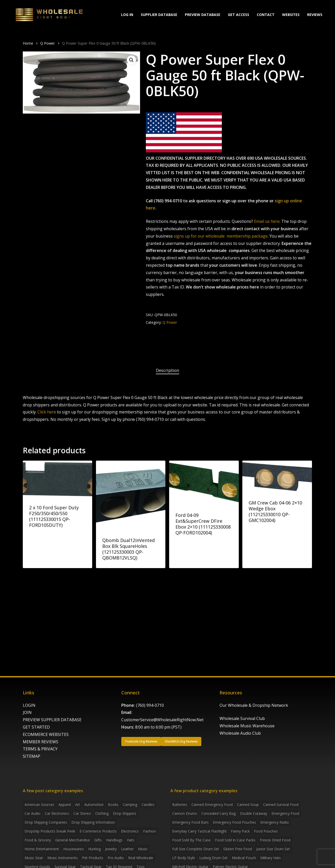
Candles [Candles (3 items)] (148, 804)
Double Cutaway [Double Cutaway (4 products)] (254, 813)
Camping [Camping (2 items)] (130, 804)
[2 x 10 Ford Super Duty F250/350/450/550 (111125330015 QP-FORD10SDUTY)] (57, 479)
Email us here (267, 221)
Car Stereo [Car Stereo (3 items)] (82, 813)
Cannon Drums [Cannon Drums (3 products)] (185, 813)
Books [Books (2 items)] (113, 804)
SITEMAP (32, 756)
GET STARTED (36, 727)
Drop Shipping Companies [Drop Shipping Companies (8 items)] (46, 822)
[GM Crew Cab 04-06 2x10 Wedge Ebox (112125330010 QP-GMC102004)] (277, 477)
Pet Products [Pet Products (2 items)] (93, 858)
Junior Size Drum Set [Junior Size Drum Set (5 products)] (273, 849)
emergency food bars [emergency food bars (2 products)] (190, 822)
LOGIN (29, 705)
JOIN (27, 712)
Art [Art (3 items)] (78, 804)
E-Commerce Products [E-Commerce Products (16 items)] (98, 831)
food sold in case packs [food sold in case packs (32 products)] (235, 840)
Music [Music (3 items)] (143, 849)
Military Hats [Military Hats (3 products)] (271, 858)
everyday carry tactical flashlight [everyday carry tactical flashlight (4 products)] (199, 831)
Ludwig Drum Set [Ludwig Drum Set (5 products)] (213, 858)
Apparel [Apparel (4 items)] (65, 804)
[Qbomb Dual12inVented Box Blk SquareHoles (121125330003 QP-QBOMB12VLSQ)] (131, 495)
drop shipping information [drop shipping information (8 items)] (93, 822)
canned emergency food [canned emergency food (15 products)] (212, 804)
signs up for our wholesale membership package (221, 236)
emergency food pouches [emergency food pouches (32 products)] (234, 822)
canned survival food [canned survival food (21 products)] (281, 804)
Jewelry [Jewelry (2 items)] (111, 849)
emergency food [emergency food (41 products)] (285, 813)
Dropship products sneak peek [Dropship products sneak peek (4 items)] (50, 831)
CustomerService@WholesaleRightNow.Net (162, 720)
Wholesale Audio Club (240, 733)
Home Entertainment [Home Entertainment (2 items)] (42, 849)
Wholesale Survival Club (242, 718)
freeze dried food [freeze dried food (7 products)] (275, 840)
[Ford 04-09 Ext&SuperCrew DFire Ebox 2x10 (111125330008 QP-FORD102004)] (204, 483)
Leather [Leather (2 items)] (127, 849)
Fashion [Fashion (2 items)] (150, 831)
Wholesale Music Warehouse (247, 726)
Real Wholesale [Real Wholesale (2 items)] (141, 858)
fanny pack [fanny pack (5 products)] (240, 831)
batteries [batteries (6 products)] (180, 804)
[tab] (167, 370)
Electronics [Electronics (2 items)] (130, 831)
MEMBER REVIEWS (41, 742)
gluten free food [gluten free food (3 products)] (238, 849)
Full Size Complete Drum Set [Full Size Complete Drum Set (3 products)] (196, 849)
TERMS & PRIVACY (40, 749)
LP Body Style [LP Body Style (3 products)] (184, 858)
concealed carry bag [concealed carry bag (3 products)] (219, 813)
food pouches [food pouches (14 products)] (266, 831)
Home (28, 43)
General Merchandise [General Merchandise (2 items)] (73, 840)
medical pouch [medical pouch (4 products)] (244, 858)
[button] (131, 60)
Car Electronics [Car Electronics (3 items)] (57, 813)
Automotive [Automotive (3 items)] (94, 804)
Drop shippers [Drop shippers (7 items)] (125, 813)
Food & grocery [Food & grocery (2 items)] (38, 840)
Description (167, 370)
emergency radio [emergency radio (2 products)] (275, 822)
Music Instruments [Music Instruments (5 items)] (63, 858)
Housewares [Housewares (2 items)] (74, 849)
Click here (47, 412)
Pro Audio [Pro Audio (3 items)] (116, 858)
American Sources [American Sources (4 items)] (39, 804)
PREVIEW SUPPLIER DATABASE (52, 720)
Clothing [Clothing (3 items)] (102, 813)
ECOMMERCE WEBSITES (46, 734)
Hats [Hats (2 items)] (131, 840)
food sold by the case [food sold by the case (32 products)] (191, 840)
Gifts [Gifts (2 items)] (98, 840)
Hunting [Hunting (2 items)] (94, 849)
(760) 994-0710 (150, 705)
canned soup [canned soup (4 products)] (248, 804)
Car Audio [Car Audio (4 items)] (33, 813)
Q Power (48, 43)
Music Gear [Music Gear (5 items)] (34, 858)
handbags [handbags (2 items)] (114, 840)
